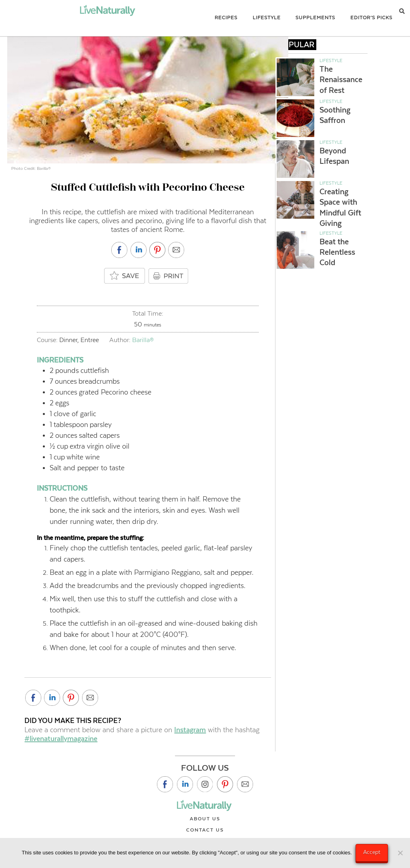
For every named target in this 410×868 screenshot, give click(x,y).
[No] (400, 853)
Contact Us (205, 830)
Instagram (190, 730)
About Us (205, 819)
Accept (372, 852)
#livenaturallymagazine (61, 739)
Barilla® (143, 340)
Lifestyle (331, 60)
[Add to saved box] (125, 276)
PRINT (169, 276)
